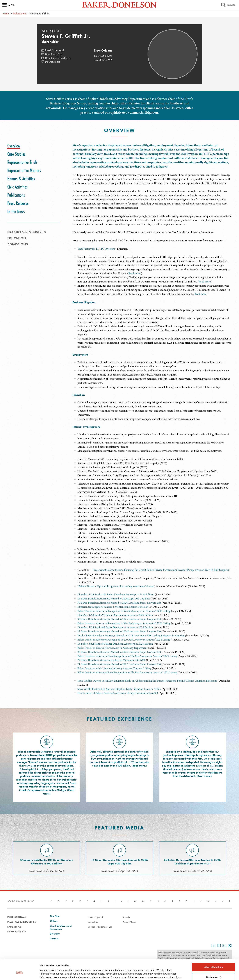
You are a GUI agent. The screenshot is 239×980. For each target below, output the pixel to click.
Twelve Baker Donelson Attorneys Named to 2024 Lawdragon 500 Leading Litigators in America (131, 635)
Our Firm (55, 916)
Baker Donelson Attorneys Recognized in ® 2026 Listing (124, 611)
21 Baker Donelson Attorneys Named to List (119, 664)
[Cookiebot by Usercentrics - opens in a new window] (20, 974)
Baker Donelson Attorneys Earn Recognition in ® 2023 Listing (127, 656)
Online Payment (95, 917)
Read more (134, 273)
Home (6, 13)
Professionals (19, 13)
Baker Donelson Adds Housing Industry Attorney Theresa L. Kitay (114, 668)
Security (126, 917)
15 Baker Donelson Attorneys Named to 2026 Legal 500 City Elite (114, 599)
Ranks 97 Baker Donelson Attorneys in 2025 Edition (115, 615)
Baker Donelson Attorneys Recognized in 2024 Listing (124, 640)
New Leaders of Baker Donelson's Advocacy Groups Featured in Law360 (118, 693)
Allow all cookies (214, 952)
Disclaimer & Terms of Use (100, 927)
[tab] (14, 146)
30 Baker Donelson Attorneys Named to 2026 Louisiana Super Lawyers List (119, 603)
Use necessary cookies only (214, 972)
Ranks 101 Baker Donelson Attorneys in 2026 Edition (116, 594)
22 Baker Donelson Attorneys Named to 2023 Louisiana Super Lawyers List (119, 652)
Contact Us (93, 922)
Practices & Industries (22, 922)
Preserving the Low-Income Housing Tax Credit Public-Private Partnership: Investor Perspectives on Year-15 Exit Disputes (161, 570)
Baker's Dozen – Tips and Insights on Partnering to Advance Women (116, 586)
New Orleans (103, 50)
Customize (214, 962)
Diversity (55, 934)
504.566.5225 (104, 56)
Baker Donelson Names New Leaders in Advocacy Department (112, 648)
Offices (54, 921)
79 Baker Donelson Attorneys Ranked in (111, 660)
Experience (14, 927)
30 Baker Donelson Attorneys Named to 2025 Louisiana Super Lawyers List (119, 619)
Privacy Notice (129, 922)
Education (17, 238)
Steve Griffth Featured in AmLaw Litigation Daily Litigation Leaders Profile (119, 689)
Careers (54, 939)
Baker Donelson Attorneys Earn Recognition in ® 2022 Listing (127, 672)
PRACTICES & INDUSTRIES (27, 232)
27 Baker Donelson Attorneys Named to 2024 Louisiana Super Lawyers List (119, 631)
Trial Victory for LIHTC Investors (96, 249)
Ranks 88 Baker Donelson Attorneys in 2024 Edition (115, 627)
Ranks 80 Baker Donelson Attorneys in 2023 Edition (115, 644)
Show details (47, 974)
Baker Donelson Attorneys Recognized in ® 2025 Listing (124, 623)
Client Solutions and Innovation (61, 927)
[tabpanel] (152, 193)
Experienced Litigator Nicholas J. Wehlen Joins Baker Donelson (113, 607)
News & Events (17, 932)
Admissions (18, 244)
